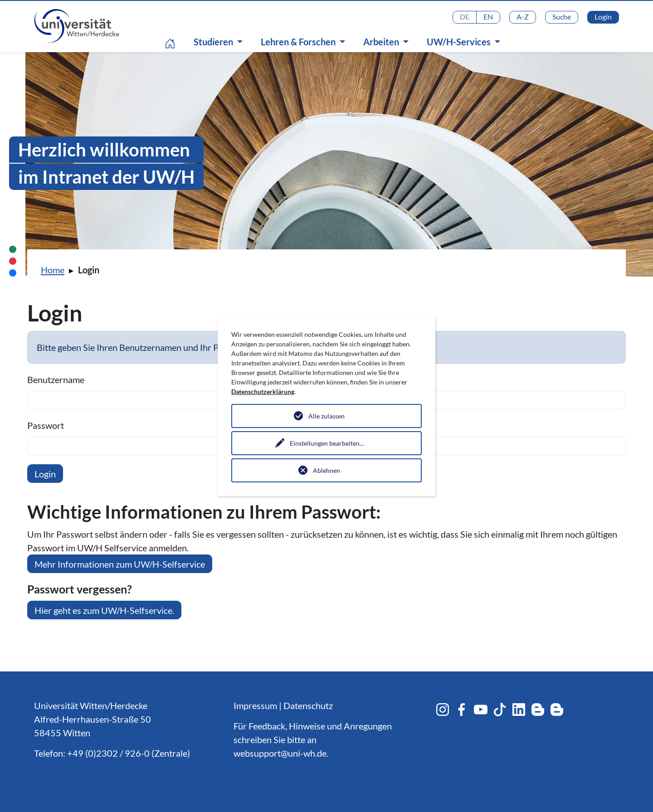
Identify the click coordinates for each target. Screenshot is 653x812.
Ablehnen (326, 470)
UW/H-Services (460, 42)
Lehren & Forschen (299, 42)
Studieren (214, 42)
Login (603, 17)
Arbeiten (382, 42)
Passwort (46, 425)
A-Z (523, 17)
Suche (562, 17)
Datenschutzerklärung (263, 391)
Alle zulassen (326, 416)
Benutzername (56, 379)
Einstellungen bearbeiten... (327, 443)
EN (488, 17)
